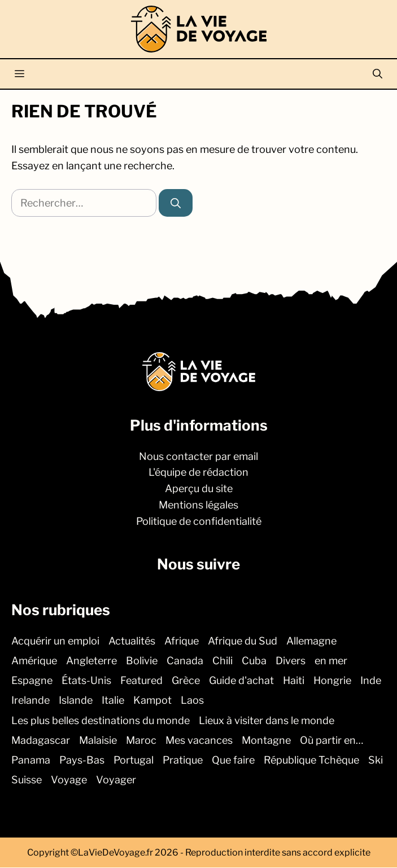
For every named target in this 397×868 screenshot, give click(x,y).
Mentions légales (198, 505)
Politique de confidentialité (199, 521)
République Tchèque (311, 760)
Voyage (69, 780)
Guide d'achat (241, 681)
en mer (331, 661)
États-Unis (86, 681)
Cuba (254, 661)
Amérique (34, 661)
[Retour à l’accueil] (199, 28)
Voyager (116, 780)
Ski (376, 760)
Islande (76, 701)
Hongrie (332, 681)
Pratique (183, 760)
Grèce (186, 681)
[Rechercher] (176, 203)
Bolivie (142, 661)
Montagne (266, 740)
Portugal (134, 760)
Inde (371, 681)
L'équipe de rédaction (198, 473)
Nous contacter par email (198, 456)
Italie (113, 701)
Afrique (182, 641)
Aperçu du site (199, 489)
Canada (185, 661)
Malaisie (98, 740)
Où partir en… (331, 740)
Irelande (30, 701)
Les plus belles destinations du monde (101, 720)
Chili (223, 661)
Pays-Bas (82, 760)
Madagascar (41, 740)
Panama (31, 760)
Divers (291, 661)
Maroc (141, 740)
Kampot (152, 701)
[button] (378, 74)
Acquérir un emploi (55, 641)
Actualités (132, 641)
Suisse (27, 780)
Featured (141, 681)
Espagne (32, 681)
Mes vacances (199, 740)
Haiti (294, 681)
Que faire (233, 760)
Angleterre (91, 661)
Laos (192, 701)
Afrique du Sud (243, 641)
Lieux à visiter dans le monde (267, 720)
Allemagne (311, 641)
